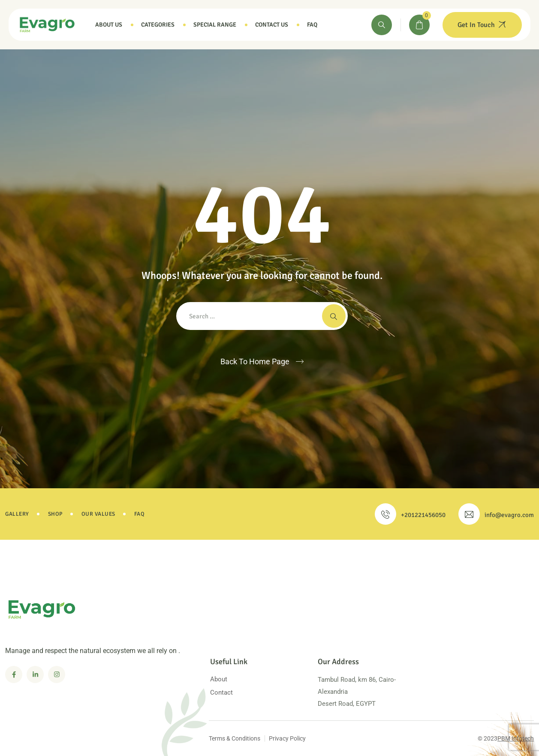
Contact (221, 692)
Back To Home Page (255, 361)
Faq (312, 25)
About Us (109, 25)
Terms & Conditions (235, 738)
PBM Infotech (516, 738)
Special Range (215, 25)
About (219, 679)
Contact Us (272, 25)
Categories (158, 25)
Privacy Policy (287, 738)
